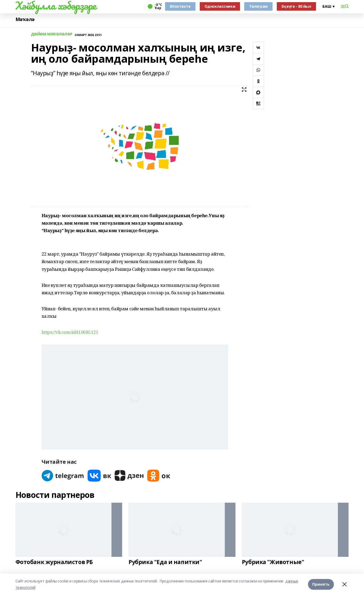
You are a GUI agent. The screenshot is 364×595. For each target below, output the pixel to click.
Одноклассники (220, 6)
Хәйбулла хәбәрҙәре (56, 6)
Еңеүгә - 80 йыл (296, 6)
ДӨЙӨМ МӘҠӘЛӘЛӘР (52, 34)
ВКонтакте (180, 6)
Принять (321, 584)
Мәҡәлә (25, 19)
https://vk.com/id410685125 (70, 332)
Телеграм (258, 6)
